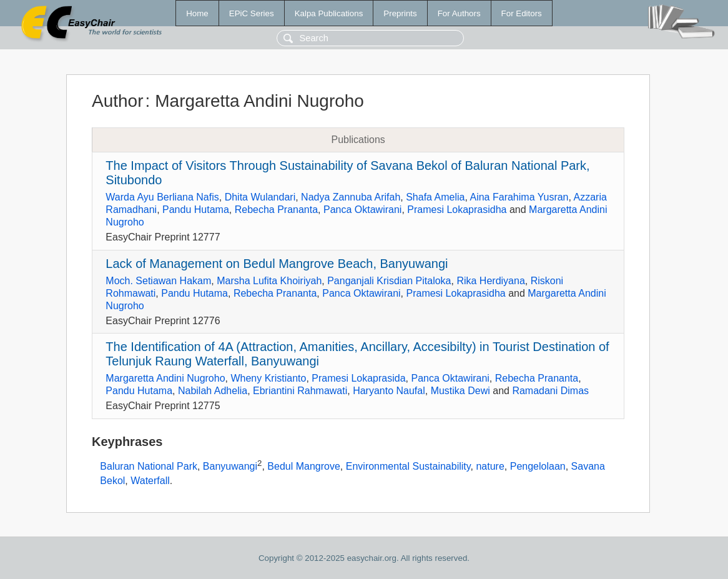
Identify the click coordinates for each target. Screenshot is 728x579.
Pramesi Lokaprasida (358, 378)
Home (197, 13)
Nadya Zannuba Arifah (351, 197)
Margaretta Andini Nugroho (165, 378)
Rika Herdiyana (490, 281)
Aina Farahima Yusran (519, 197)
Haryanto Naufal (389, 391)
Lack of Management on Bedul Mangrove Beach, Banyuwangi (277, 264)
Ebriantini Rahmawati (300, 391)
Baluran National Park (149, 466)
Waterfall (150, 481)
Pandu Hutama (196, 210)
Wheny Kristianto (268, 378)
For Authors (459, 13)
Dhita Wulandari (260, 197)
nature (490, 466)
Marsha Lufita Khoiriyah (269, 281)
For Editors (522, 13)
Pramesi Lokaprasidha (457, 210)
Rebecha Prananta (276, 210)
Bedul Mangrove (304, 466)
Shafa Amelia (435, 197)
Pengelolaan (538, 466)
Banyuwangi (230, 466)
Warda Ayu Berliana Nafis (162, 197)
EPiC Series (252, 13)
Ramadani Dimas (550, 391)
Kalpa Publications (329, 13)
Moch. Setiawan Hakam (158, 281)
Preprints (400, 13)
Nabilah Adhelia (213, 391)
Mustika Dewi (460, 391)
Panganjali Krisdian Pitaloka (389, 281)
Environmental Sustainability (408, 466)
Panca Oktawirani (362, 210)
